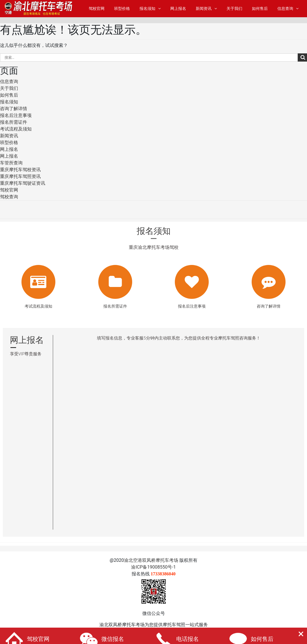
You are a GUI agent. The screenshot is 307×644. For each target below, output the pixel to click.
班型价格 (122, 9)
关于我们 (234, 9)
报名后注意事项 (16, 115)
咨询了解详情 (14, 109)
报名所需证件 (14, 122)
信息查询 (285, 9)
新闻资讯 (204, 9)
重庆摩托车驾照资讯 (20, 176)
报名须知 (147, 9)
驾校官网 (97, 9)
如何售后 (260, 9)
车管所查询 (11, 163)
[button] (301, 634)
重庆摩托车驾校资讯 (20, 170)
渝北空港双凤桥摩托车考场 (151, 560)
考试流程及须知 (16, 129)
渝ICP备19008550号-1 (153, 567)
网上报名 (178, 9)
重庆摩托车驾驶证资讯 (23, 183)
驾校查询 (9, 197)
